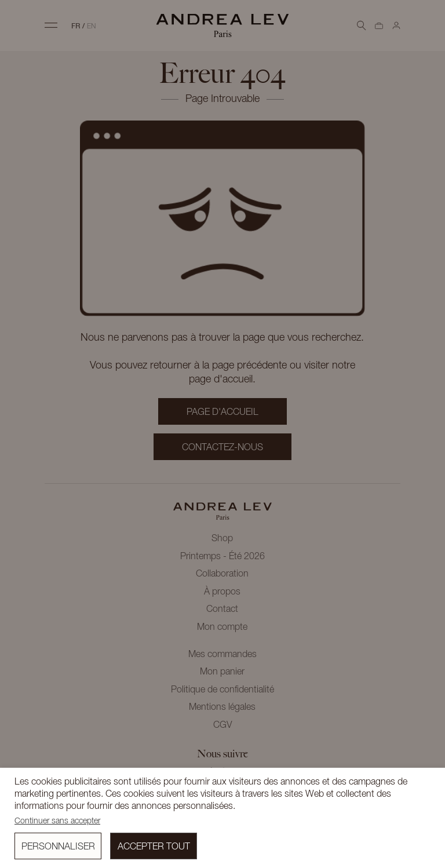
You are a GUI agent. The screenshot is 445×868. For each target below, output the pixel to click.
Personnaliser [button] (58, 847)
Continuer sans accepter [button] (57, 821)
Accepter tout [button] (154, 847)
